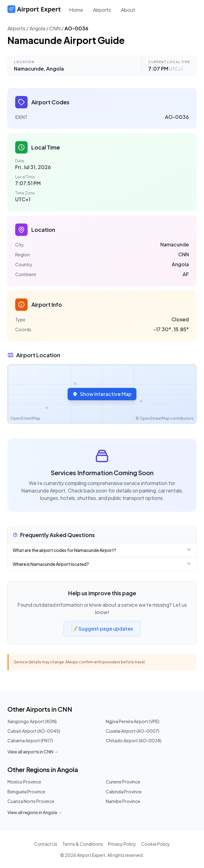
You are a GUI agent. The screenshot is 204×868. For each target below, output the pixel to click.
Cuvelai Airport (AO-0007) (133, 731)
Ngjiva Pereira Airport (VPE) (133, 721)
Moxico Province (24, 782)
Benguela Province (26, 792)
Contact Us (46, 844)
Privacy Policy (122, 844)
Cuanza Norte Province (31, 801)
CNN (55, 28)
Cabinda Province (124, 792)
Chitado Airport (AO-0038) (134, 740)
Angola (37, 28)
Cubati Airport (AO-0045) (34, 731)
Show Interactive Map (102, 394)
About (128, 10)
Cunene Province (123, 782)
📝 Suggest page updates (102, 629)
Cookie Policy (155, 844)
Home (76, 10)
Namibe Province (123, 801)
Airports (102, 10)
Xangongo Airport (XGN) (32, 721)
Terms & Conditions (83, 844)
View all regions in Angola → (35, 812)
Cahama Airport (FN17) (30, 740)
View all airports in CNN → (33, 752)
